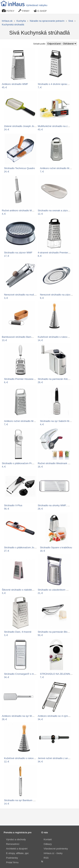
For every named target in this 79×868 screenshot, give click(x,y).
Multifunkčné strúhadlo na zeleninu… (58, 126)
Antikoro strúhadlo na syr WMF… (20, 716)
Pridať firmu (12, 862)
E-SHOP (40, 11)
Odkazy (48, 844)
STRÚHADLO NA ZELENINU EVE (59, 674)
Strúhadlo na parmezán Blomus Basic (58, 632)
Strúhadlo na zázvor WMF (18, 253)
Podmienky (12, 858)
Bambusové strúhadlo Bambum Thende (23, 337)
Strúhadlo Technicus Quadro (19, 168)
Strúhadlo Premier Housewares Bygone (26, 379)
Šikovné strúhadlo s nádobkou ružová (22, 590)
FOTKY (8, 11)
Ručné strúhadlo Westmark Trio (55, 463)
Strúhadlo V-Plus (13, 505)
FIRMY (24, 11)
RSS (46, 858)
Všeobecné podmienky (56, 849)
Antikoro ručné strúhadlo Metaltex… (59, 168)
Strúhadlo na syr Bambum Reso (21, 800)
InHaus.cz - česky (53, 853)
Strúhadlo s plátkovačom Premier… (21, 463)
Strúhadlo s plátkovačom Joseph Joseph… (27, 547)
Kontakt (48, 839)
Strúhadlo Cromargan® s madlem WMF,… (27, 674)
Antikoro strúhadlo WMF (15, 84)
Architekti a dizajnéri (17, 849)
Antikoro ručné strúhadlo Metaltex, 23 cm (26, 421)
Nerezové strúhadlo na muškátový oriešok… (28, 295)
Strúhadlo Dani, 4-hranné (18, 632)
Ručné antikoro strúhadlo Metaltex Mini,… (25, 210)
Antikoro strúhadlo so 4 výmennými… (58, 716)
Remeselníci (13, 844)
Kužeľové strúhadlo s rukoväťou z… (57, 337)
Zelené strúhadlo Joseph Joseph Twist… (26, 126)
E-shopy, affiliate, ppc (17, 853)
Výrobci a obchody (16, 839)
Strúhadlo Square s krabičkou (56, 547)
